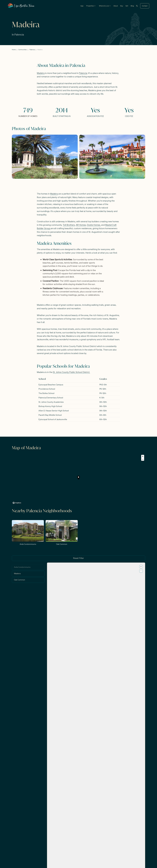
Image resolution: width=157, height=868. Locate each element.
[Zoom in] (143, 456)
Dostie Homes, (94, 225)
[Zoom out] (143, 459)
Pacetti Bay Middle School (50, 415)
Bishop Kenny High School (50, 406)
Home (14, 50)
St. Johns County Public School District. (71, 372)
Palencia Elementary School (51, 398)
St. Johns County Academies (51, 402)
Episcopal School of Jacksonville (53, 419)
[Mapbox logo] (17, 503)
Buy (122, 6)
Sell (127, 6)
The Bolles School (46, 393)
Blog (132, 6)
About (116, 6)
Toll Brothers (69, 225)
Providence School (47, 389)
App (82, 6)
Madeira (41, 73)
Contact (145, 6)
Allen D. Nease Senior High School (54, 411)
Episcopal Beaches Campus (51, 385)
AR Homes (81, 225)
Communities (23, 50)
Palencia (32, 50)
